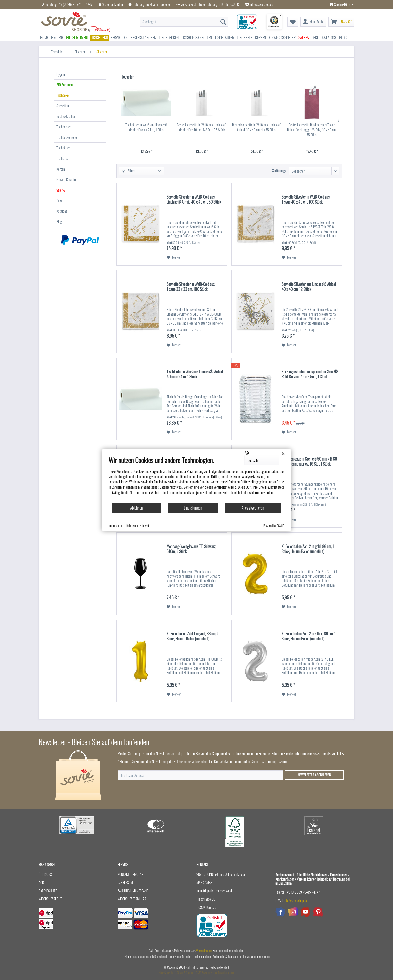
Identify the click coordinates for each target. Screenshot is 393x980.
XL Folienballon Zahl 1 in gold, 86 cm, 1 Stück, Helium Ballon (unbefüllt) (192, 636)
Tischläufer (63, 148)
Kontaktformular (130, 874)
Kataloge (62, 211)
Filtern (128, 171)
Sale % (61, 190)
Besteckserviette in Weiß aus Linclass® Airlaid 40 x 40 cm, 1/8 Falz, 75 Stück (202, 127)
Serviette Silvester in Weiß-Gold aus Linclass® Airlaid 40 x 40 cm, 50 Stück (194, 200)
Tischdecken (64, 127)
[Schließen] (283, 453)
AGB (41, 882)
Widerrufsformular (132, 899)
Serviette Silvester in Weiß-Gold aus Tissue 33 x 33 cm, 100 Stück (191, 287)
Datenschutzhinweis (138, 526)
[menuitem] (184, 19)
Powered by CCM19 (274, 526)
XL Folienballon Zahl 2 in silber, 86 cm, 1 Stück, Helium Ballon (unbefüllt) (309, 636)
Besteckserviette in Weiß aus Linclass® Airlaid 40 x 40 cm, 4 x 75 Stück (257, 127)
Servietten (63, 106)
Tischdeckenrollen (67, 137)
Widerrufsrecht (50, 899)
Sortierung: (279, 170)
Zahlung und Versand (133, 891)
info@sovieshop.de (261, 4)
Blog (59, 221)
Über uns (45, 874)
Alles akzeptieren (253, 508)
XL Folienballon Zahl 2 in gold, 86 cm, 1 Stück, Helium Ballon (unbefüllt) (308, 549)
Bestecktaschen (66, 116)
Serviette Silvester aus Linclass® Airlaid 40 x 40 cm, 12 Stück (309, 287)
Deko (60, 200)
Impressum (125, 882)
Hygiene (61, 74)
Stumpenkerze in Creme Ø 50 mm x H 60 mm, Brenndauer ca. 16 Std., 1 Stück (309, 462)
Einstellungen (193, 508)
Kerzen (61, 169)
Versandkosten (204, 951)
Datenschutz (48, 891)
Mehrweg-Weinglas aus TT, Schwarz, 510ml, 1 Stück (191, 549)
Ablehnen (136, 508)
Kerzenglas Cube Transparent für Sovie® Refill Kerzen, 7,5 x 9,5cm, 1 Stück (310, 374)
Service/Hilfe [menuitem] (340, 4)
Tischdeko (63, 95)
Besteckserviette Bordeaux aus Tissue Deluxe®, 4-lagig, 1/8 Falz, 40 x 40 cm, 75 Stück (312, 130)
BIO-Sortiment (65, 85)
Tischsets (62, 158)
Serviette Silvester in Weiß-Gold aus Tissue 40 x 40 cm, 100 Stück (306, 200)
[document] (197, 479)
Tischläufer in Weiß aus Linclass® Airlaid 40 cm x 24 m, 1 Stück (146, 127)
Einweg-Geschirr (66, 179)
